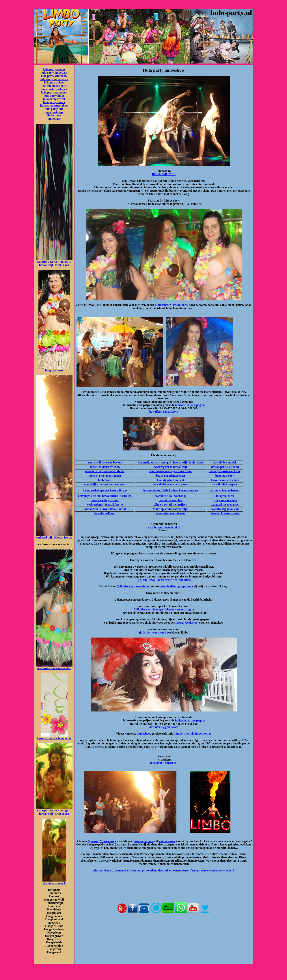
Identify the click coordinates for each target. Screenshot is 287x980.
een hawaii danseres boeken (54, 668)
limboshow (54, 115)
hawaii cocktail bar (170, 500)
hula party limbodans (54, 73)
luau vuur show (225, 476)
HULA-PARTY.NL (164, 174)
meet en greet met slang (103, 476)
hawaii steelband (105, 513)
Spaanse (93, 841)
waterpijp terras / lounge (52, 262)
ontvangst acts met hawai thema (98, 496)
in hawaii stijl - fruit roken (55, 263)
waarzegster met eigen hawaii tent (171, 471)
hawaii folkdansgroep (225, 484)
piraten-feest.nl (103, 870)
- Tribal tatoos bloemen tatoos (179, 490)
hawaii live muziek (54, 883)
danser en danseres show (105, 467)
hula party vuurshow (54, 76)
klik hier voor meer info (155, 632)
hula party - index (54, 69)
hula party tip (54, 112)
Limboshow (162, 305)
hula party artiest (54, 99)
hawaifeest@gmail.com (164, 412)
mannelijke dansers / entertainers (105, 484)
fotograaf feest (54, 370)
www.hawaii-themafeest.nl (164, 527)
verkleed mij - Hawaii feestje (54, 537)
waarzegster (162, 467)
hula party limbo (54, 96)
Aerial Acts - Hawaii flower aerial (105, 509)
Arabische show (144, 841)
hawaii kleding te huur (105, 500)
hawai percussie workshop (225, 471)
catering (215, 490)
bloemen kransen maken (225, 513)
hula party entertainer (54, 106)
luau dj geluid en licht (170, 480)
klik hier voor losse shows (134, 586)
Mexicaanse (107, 841)
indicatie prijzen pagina (190, 405)
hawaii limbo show (54, 86)
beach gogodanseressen (171, 476)
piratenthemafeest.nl (155, 870)
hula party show (54, 82)
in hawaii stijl (178, 467)
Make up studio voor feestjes (170, 509)
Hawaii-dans (179, 305)
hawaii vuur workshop (225, 480)
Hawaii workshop (186, 623)
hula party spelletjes (54, 89)
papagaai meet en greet (225, 505)
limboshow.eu (203, 734)
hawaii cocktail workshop (171, 496)
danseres (170, 763)
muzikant (156, 763)
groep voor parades (225, 500)
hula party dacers (54, 102)
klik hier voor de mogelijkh (152, 609)
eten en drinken (230, 490)
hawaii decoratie (47, 738)
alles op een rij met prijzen (171, 505)
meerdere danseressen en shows (105, 471)
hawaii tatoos (152, 490)
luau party (64, 738)
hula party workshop (54, 92)
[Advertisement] (164, 925)
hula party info (54, 109)
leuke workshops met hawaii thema (105, 490)
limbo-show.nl (184, 734)
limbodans (54, 119)
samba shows (167, 841)
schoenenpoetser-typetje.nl (218, 870)
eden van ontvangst (181, 609)
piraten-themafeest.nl (127, 870)
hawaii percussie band (225, 467)
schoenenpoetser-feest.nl (184, 870)
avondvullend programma (177, 586)
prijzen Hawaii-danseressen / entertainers (164, 580)
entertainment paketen (170, 513)
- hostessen (125, 496)
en (120, 476)
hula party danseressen (54, 79)
